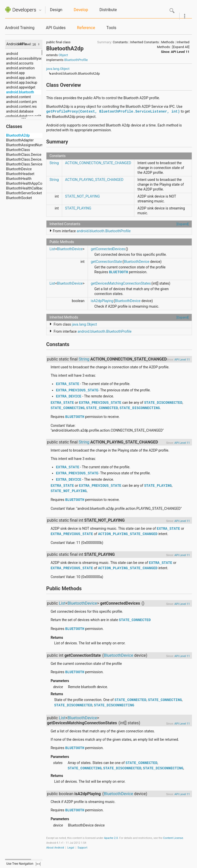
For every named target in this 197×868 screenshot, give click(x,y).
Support (82, 848)
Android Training (20, 28)
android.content (18, 97)
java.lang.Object (58, 69)
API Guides (56, 28)
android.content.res (21, 107)
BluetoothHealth (19, 179)
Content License (173, 838)
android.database (20, 111)
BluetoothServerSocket (24, 193)
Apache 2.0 (111, 838)
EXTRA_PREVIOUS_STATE (77, 390)
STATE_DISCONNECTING (140, 408)
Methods (168, 42)
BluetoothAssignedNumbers (28, 145)
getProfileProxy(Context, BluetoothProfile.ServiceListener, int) (113, 112)
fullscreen (38, 864)
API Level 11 (180, 52)
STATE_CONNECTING (67, 408)
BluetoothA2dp (18, 135)
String (54, 163)
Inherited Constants (144, 42)
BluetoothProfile (76, 60)
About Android (55, 848)
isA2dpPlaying (102, 301)
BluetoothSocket (19, 198)
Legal (71, 848)
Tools (111, 28)
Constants (120, 42)
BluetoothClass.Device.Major (29, 159)
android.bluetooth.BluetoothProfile (104, 231)
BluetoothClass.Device (24, 155)
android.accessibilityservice (28, 58)
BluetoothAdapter (20, 140)
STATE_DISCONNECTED (163, 403)
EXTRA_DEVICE (69, 396)
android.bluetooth (20, 92)
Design (56, 10)
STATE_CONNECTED (102, 408)
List (52, 249)
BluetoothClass (18, 150)
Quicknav (40, 10)
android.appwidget (21, 87)
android (12, 54)
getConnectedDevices (108, 249)
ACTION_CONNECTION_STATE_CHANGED (98, 163)
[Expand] (183, 224)
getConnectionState (106, 262)
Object (63, 55)
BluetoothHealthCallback (26, 188)
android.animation (20, 68)
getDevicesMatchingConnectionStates (121, 283)
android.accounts (20, 63)
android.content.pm (21, 102)
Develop (81, 10)
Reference (86, 28)
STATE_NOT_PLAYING (83, 196)
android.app (15, 73)
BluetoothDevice (19, 169)
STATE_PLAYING (78, 208)
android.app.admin (21, 78)
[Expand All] (181, 47)
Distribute (108, 10)
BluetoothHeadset (20, 174)
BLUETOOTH (118, 272)
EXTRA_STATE (67, 384)
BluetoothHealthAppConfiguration (33, 183)
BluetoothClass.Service (24, 164)
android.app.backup (22, 82)
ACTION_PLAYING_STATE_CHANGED (94, 180)
